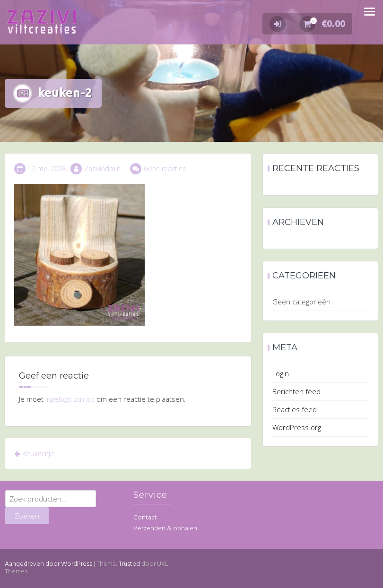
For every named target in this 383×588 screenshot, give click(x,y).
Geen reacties (165, 169)
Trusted (129, 564)
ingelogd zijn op (70, 399)
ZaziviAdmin (102, 169)
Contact (145, 518)
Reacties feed (295, 409)
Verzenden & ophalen (165, 529)
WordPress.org (297, 427)
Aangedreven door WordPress (48, 564)
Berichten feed (296, 391)
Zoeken (27, 516)
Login (281, 373)
